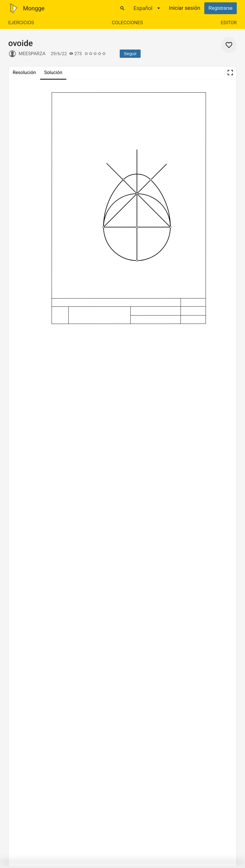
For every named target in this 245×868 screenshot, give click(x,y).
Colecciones (127, 23)
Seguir (130, 54)
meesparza (32, 54)
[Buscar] (122, 8)
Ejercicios (21, 23)
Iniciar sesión (185, 8)
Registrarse (221, 8)
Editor (229, 23)
